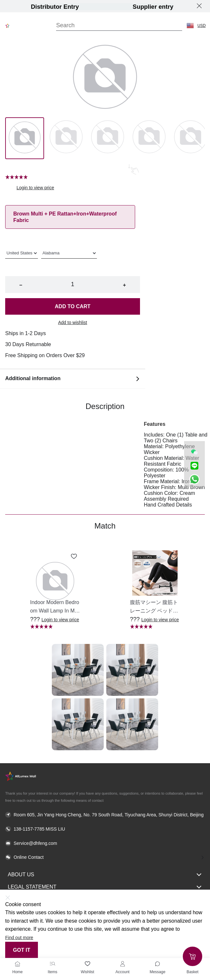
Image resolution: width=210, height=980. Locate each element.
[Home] (17, 964)
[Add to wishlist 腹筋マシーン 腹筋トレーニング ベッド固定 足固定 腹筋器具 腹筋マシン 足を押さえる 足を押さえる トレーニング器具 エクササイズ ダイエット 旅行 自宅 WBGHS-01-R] (174, 556)
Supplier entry (153, 7)
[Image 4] (191, 138)
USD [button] (201, 26)
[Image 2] (108, 138)
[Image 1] (66, 138)
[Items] (52, 964)
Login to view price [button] (35, 188)
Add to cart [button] (73, 306)
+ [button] (124, 285)
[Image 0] (25, 138)
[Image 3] (149, 138)
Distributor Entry (55, 7)
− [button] (21, 285)
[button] (190, 26)
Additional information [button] (73, 379)
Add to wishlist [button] (72, 322)
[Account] (122, 964)
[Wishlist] (87, 964)
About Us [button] (105, 875)
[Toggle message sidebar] (157, 964)
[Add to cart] (192, 956)
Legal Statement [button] (105, 887)
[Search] (119, 25)
